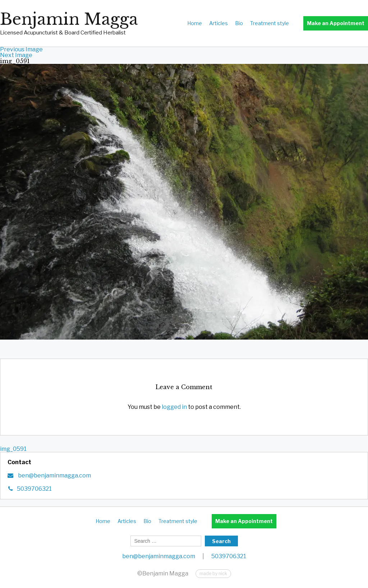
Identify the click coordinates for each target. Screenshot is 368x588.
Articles (218, 23)
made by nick (213, 573)
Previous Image (21, 49)
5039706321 (34, 489)
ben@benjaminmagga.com (54, 475)
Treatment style (270, 23)
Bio (239, 23)
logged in (174, 407)
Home (195, 23)
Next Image (16, 55)
